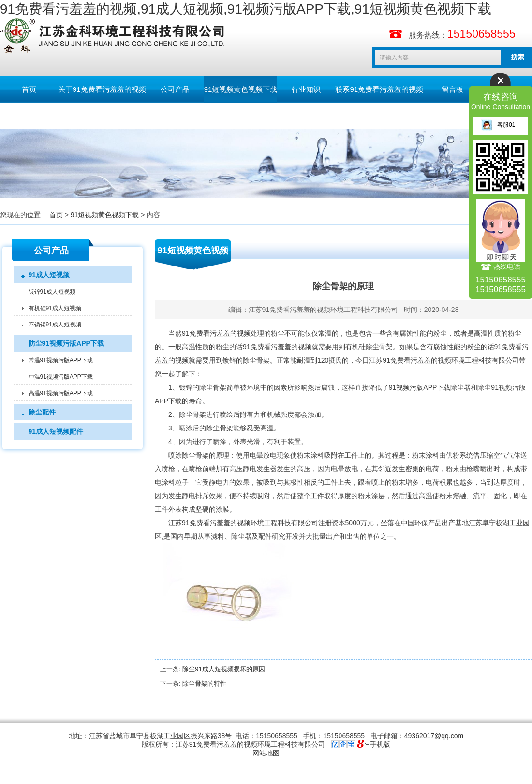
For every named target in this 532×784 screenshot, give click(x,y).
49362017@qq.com (434, 736)
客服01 (498, 125)
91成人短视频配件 (56, 431)
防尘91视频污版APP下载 (66, 343)
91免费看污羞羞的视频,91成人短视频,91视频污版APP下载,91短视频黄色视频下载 (246, 9)
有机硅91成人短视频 (55, 308)
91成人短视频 (49, 275)
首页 (29, 89)
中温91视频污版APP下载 (61, 377)
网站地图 (266, 753)
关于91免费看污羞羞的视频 (102, 89)
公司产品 (175, 89)
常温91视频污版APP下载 (61, 360)
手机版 (380, 744)
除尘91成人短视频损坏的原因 (223, 669)
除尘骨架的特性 (204, 684)
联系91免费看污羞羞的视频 (379, 89)
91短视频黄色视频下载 (241, 89)
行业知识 (306, 89)
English (29, 115)
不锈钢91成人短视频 (55, 325)
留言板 (452, 89)
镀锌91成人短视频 (52, 292)
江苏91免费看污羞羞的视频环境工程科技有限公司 (324, 310)
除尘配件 (42, 412)
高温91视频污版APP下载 (61, 393)
